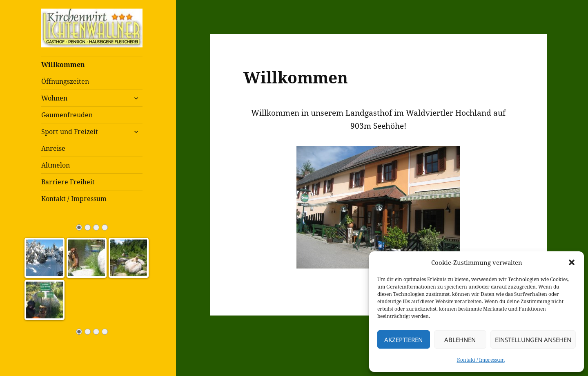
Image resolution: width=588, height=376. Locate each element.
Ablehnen (460, 340)
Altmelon (56, 165)
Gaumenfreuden (67, 115)
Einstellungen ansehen (533, 340)
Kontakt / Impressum (481, 360)
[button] (572, 262)
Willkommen (63, 65)
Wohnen (54, 98)
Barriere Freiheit (68, 182)
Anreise (53, 148)
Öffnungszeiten (65, 81)
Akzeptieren (403, 340)
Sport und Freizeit (70, 132)
